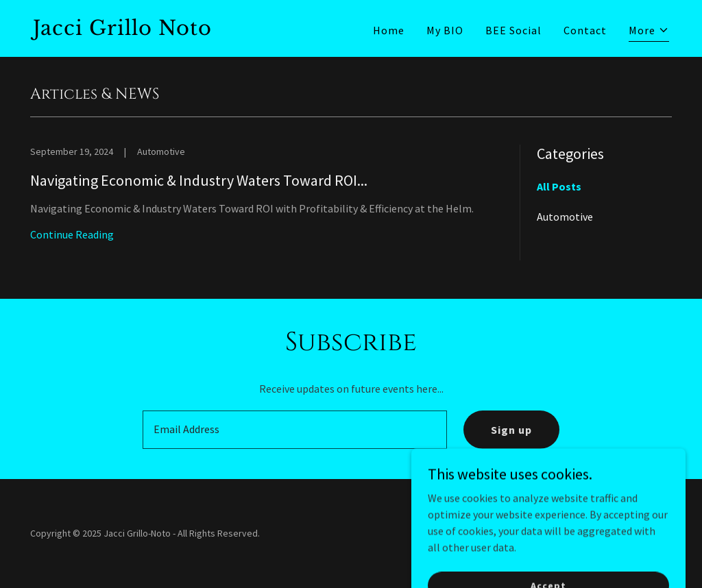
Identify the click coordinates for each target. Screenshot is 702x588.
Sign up (511, 430)
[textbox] (295, 430)
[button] (649, 32)
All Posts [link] (559, 186)
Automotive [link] (565, 217)
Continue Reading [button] (72, 234)
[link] (186, 31)
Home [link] (389, 30)
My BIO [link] (445, 30)
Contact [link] (585, 30)
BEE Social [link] (513, 30)
